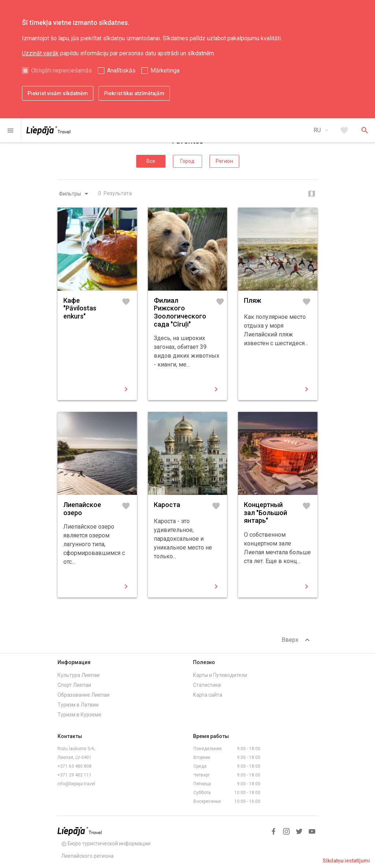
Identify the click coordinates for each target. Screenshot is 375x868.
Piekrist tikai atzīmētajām (134, 93)
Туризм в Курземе (79, 715)
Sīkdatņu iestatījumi (346, 861)
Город (187, 161)
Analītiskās (121, 70)
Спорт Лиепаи (74, 685)
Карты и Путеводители (220, 675)
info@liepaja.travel (76, 784)
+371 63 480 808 (75, 766)
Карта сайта (208, 695)
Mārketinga (165, 70)
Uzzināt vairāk (40, 53)
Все (151, 161)
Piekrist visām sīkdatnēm (58, 93)
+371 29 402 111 (75, 775)
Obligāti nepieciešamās (62, 70)
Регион (224, 161)
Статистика (207, 685)
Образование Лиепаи (83, 695)
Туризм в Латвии (78, 705)
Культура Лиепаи (79, 675)
